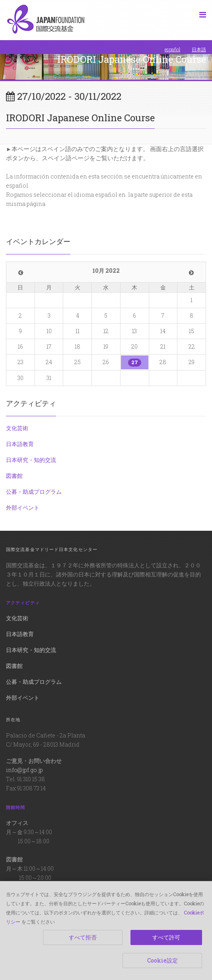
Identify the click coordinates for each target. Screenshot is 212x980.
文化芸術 (17, 428)
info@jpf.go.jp (24, 770)
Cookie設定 (162, 960)
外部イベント (23, 507)
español (172, 49)
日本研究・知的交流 (31, 460)
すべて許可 (166, 937)
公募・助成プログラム (34, 492)
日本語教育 (20, 444)
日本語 (199, 49)
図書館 (14, 476)
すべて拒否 (83, 937)
